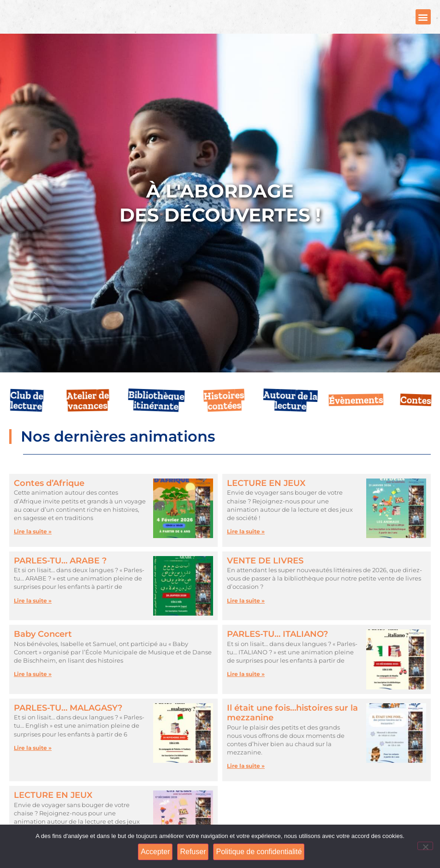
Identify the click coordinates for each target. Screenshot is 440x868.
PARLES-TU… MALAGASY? (68, 725)
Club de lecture (27, 417)
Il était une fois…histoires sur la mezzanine (292, 730)
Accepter (156, 853)
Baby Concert (43, 651)
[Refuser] (425, 846)
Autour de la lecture (291, 417)
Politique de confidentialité (260, 853)
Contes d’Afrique (49, 500)
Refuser (194, 853)
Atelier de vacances (88, 417)
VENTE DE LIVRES (265, 577)
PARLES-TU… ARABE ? (60, 577)
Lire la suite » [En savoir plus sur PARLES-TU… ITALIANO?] (246, 691)
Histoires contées (224, 417)
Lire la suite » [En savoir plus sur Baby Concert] (33, 691)
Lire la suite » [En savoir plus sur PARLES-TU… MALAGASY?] (33, 765)
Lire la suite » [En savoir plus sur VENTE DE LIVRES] (246, 617)
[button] (423, 25)
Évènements (356, 417)
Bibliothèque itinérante (156, 417)
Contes (416, 417)
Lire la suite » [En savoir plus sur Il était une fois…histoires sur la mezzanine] (246, 783)
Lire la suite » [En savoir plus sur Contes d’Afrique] (33, 548)
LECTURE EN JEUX (266, 500)
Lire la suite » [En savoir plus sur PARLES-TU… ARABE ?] (33, 617)
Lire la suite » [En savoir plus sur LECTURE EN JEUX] (246, 548)
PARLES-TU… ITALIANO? (277, 651)
